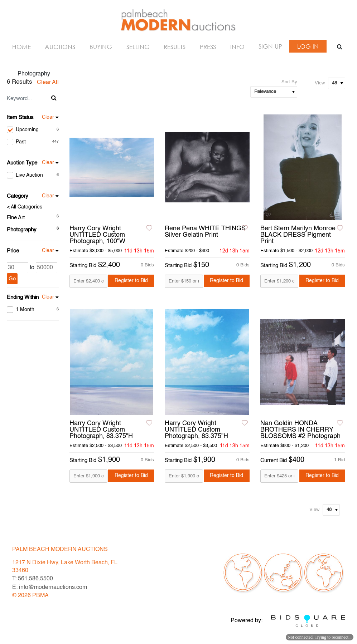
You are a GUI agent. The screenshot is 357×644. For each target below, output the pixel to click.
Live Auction (33, 175)
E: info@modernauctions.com (50, 588)
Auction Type (22, 163)
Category (18, 196)
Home (21, 47)
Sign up (270, 46)
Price (13, 251)
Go (12, 279)
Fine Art (16, 218)
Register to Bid (131, 281)
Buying (101, 47)
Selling (138, 47)
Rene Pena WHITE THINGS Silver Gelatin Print (205, 232)
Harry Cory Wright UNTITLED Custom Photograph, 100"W (97, 235)
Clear (48, 117)
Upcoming (33, 130)
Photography (22, 230)
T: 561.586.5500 (33, 579)
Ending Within (23, 297)
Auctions (60, 47)
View (320, 83)
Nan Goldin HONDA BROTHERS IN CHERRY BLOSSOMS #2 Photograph (300, 430)
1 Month (33, 310)
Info (237, 47)
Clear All (48, 83)
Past (33, 142)
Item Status (20, 117)
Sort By (289, 82)
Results (175, 47)
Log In (308, 46)
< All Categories (25, 207)
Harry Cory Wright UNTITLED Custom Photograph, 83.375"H (101, 430)
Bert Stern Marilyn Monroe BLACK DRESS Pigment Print (298, 235)
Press (208, 47)
